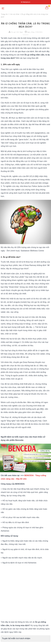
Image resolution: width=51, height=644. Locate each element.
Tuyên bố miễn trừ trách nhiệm (16, 639)
